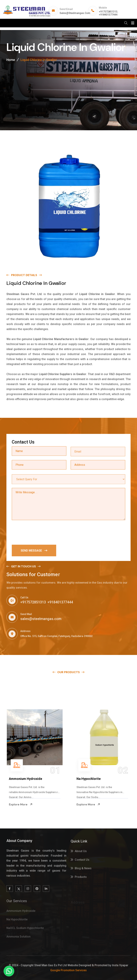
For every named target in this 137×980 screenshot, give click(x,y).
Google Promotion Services (68, 970)
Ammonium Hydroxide (26, 779)
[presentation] (39, 533)
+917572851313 (108, 12)
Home (11, 60)
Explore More (21, 804)
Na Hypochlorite (89, 779)
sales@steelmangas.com (75, 13)
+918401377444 (108, 15)
